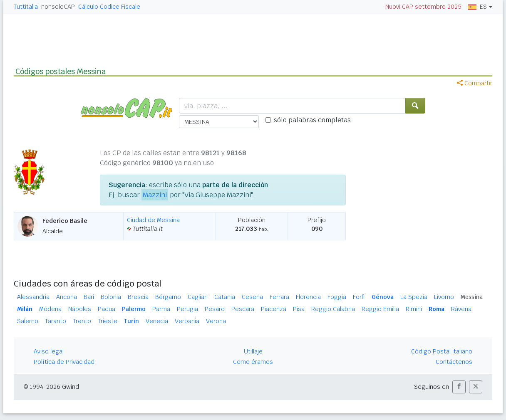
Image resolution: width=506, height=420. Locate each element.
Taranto (56, 321)
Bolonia (111, 297)
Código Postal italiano (442, 351)
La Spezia (414, 297)
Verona (216, 321)
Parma (161, 309)
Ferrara (279, 297)
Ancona (67, 297)
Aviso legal (49, 351)
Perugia (187, 309)
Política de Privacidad (64, 362)
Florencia (308, 297)
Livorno (444, 297)
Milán (25, 309)
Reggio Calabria (333, 309)
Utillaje (253, 351)
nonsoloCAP (58, 7)
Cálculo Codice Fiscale (109, 7)
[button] (459, 387)
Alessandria (33, 297)
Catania (225, 297)
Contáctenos (454, 362)
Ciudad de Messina (153, 220)
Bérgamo (168, 297)
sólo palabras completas (312, 120)
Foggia (337, 297)
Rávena (461, 309)
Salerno (28, 321)
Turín (131, 321)
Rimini (414, 309)
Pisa (299, 309)
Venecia (157, 321)
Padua (107, 309)
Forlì (359, 297)
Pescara (243, 309)
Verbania (187, 321)
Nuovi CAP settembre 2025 (423, 7)
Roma (437, 309)
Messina (472, 297)
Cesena (252, 297)
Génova (383, 297)
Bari (89, 297)
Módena (50, 309)
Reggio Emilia (380, 309)
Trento (82, 321)
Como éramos (253, 362)
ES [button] (477, 7)
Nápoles (80, 309)
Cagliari (198, 297)
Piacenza (274, 309)
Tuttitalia (26, 7)
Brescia (138, 297)
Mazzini (155, 195)
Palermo (134, 309)
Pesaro (215, 309)
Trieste (108, 321)
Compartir (475, 83)
